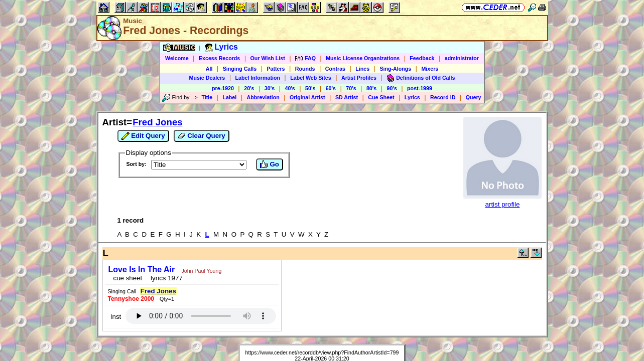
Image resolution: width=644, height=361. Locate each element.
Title (207, 97)
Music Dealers (207, 78)
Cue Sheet (381, 97)
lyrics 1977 (162, 275)
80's (371, 88)
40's (290, 88)
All (209, 69)
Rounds (305, 69)
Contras (335, 69)
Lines (362, 69)
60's (331, 88)
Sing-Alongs (395, 69)
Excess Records (219, 58)
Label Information (258, 78)
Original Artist (307, 97)
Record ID (443, 97)
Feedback (422, 58)
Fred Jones (158, 122)
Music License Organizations (363, 58)
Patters (276, 69)
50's (310, 88)
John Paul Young (198, 268)
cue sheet (125, 275)
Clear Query (202, 136)
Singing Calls (240, 69)
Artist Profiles (359, 78)
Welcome (177, 58)
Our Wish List (268, 58)
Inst (379, 271)
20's (249, 88)
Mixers (430, 69)
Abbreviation (263, 97)
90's (392, 88)
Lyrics (412, 97)
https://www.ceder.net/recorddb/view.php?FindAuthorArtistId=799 (322, 303)
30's (270, 88)
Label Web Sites (311, 78)
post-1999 (420, 88)
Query (474, 97)
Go (270, 164)
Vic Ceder (317, 315)
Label (229, 97)
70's (351, 88)
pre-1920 (223, 88)
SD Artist (347, 97)
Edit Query (143, 136)
